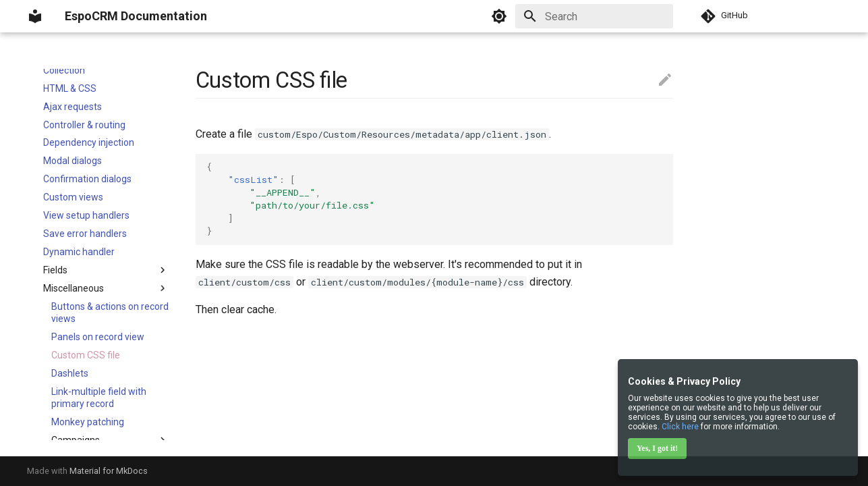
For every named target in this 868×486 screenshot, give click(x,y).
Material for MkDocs (109, 471)
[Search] (594, 16)
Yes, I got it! (657, 448)
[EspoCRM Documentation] (35, 16)
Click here (680, 427)
